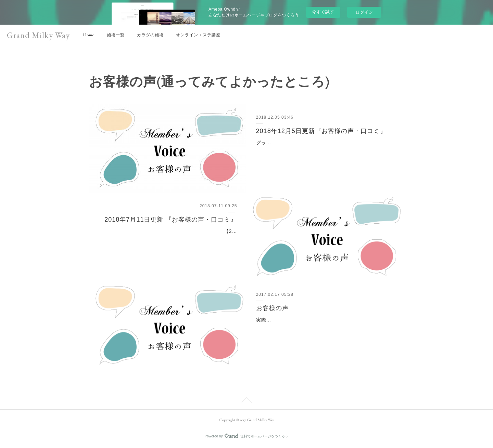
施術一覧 (116, 35)
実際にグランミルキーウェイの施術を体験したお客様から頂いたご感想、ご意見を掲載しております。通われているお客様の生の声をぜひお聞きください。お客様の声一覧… (323, 328)
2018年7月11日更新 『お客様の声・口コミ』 (171, 220)
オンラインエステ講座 (198, 35)
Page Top (246, 401)
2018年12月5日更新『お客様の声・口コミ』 (321, 131)
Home (89, 35)
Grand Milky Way (38, 35)
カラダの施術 (150, 35)
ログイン (364, 12)
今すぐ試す (323, 12)
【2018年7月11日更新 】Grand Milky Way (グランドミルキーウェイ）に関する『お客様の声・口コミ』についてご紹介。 (170, 240)
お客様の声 (272, 308)
